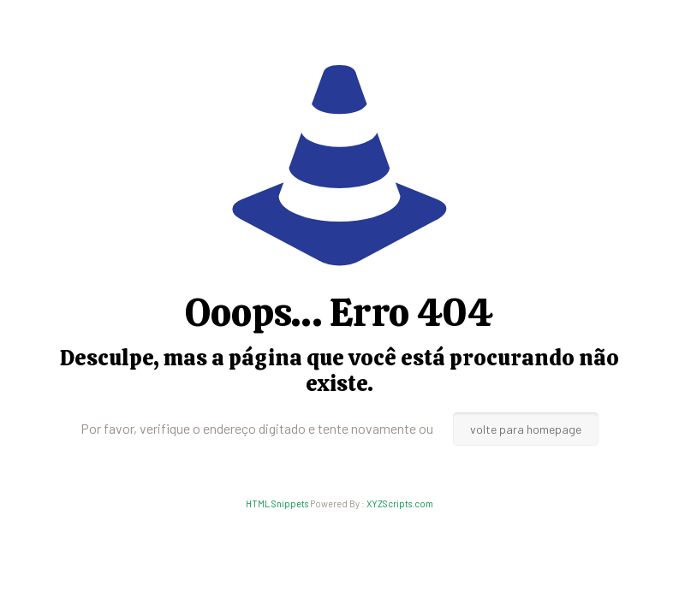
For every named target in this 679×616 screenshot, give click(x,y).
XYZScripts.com (400, 503)
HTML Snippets (277, 503)
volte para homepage (526, 429)
